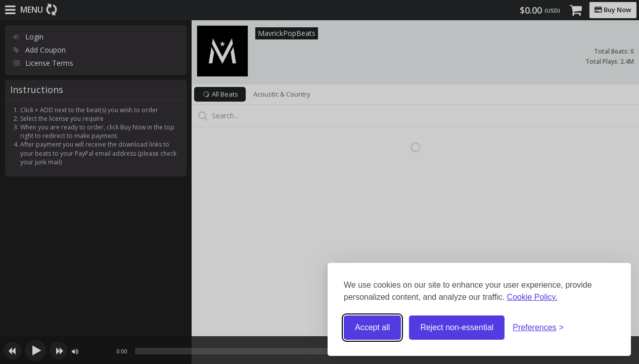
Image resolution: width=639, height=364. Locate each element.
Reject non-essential (457, 327)
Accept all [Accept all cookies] (372, 327)
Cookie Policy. (532, 297)
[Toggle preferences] (538, 328)
